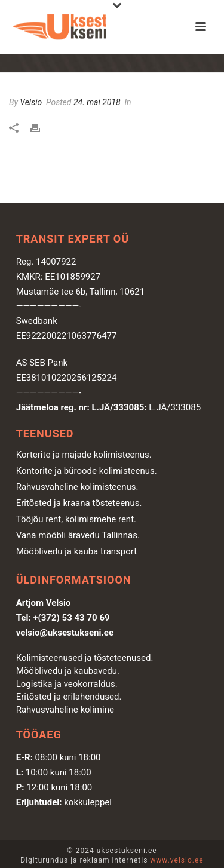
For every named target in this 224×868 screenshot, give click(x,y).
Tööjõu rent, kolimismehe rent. (76, 519)
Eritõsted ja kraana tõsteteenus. (79, 503)
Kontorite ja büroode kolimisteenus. (87, 471)
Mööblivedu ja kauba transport (77, 551)
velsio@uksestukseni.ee (65, 633)
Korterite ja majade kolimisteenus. (84, 455)
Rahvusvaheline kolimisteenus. (77, 487)
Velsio (31, 102)
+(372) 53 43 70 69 (71, 618)
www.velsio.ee (177, 860)
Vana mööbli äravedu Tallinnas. (78, 535)
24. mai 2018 (97, 102)
